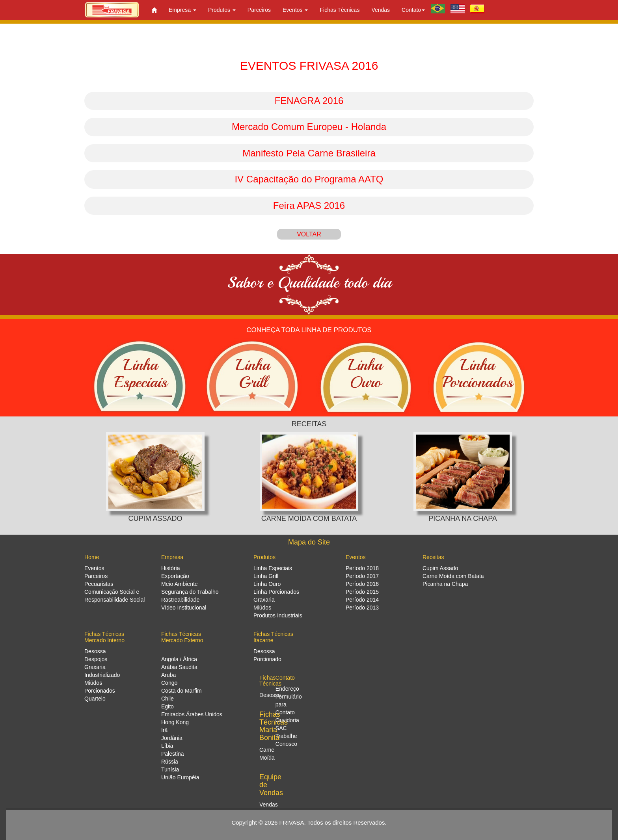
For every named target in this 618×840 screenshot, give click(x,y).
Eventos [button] (295, 10)
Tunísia (170, 769)
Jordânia (172, 738)
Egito (168, 706)
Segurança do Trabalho (190, 592)
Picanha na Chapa (445, 584)
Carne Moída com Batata (453, 576)
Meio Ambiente (180, 584)
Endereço (287, 689)
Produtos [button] (222, 10)
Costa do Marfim (181, 691)
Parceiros (259, 10)
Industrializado (102, 675)
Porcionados (100, 691)
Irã (164, 730)
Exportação (175, 576)
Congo (169, 683)
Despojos (96, 659)
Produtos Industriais (278, 615)
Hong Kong (175, 722)
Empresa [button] (182, 10)
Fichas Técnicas (340, 10)
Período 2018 (362, 568)
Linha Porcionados (276, 592)
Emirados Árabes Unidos (192, 714)
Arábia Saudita (179, 667)
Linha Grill (266, 576)
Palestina (173, 754)
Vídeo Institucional (184, 608)
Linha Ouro (267, 584)
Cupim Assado (440, 568)
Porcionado (267, 659)
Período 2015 (362, 592)
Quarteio (95, 699)
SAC (281, 728)
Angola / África (179, 659)
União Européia (180, 777)
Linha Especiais (273, 568)
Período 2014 (362, 600)
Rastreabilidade (180, 600)
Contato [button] (413, 10)
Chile (168, 699)
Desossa (95, 651)
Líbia (167, 746)
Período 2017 (362, 576)
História (170, 568)
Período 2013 (362, 608)
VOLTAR (309, 234)
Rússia (170, 762)
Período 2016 (362, 584)
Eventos (94, 568)
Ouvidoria (287, 720)
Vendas (381, 10)
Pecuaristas (99, 584)
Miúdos (262, 608)
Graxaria (264, 600)
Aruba (168, 675)
